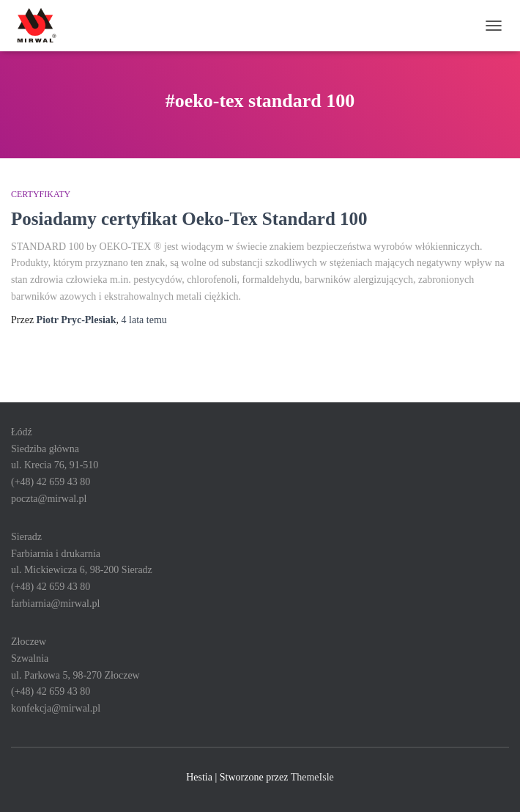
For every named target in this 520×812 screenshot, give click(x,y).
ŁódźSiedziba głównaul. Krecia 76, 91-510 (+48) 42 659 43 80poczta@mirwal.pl (55, 465)
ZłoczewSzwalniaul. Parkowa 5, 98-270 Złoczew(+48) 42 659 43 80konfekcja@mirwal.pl (75, 675)
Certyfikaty (41, 194)
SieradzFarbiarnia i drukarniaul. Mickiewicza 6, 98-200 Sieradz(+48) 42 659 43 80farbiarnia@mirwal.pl (82, 570)
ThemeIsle (312, 777)
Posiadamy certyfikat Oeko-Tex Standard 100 (189, 219)
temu (144, 320)
